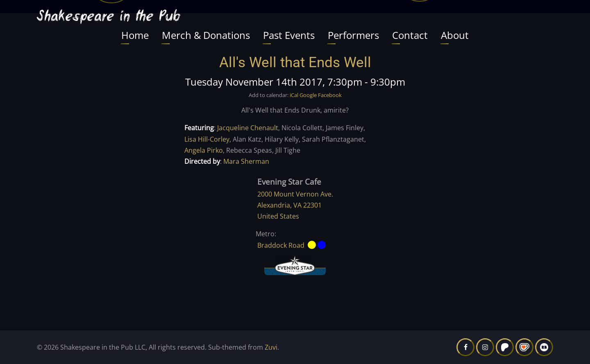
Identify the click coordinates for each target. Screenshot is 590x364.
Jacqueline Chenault (248, 128)
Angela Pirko (204, 150)
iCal (294, 95)
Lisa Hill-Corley (207, 139)
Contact (410, 35)
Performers (353, 35)
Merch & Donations (206, 35)
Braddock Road (281, 245)
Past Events (289, 35)
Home (135, 35)
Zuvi (271, 347)
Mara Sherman (246, 161)
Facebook (330, 95)
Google (308, 95)
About (455, 35)
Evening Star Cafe (289, 182)
